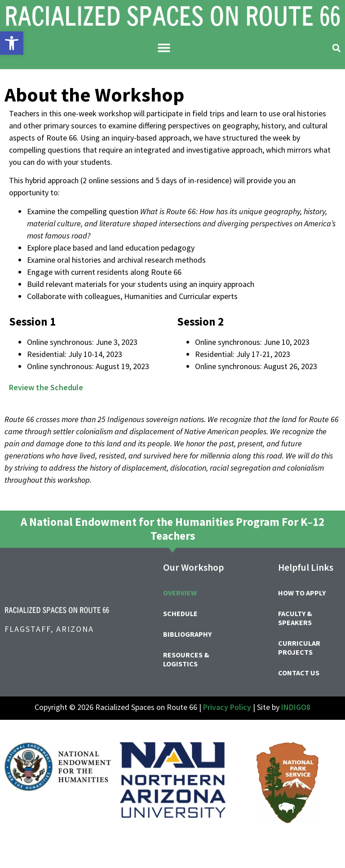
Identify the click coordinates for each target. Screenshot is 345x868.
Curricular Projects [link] (299, 648)
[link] (12, 43)
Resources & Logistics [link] (186, 659)
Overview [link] (180, 593)
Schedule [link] (180, 613)
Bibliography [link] (187, 634)
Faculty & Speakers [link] (295, 618)
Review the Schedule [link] (46, 387)
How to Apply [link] (302, 593)
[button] (164, 48)
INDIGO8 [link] (296, 707)
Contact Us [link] (299, 673)
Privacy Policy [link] (227, 707)
